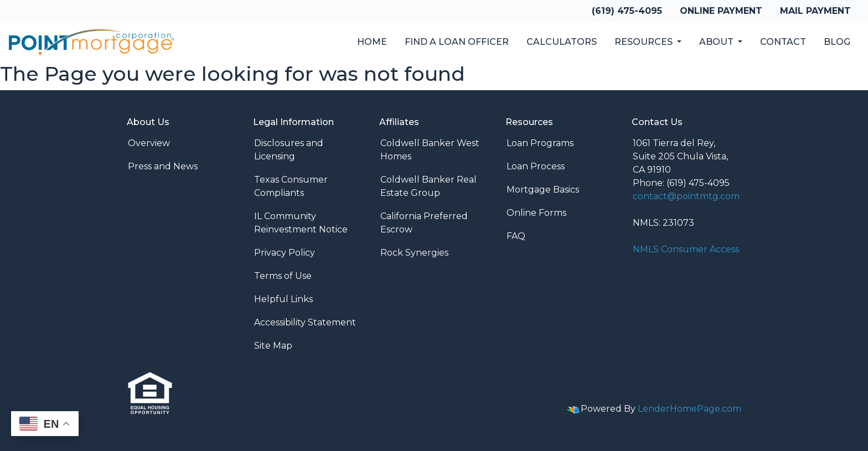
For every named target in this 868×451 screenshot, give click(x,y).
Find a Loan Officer (457, 42)
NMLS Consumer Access (686, 249)
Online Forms (536, 213)
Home (372, 42)
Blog (837, 42)
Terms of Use (283, 276)
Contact (783, 42)
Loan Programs (540, 143)
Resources (645, 42)
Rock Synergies (414, 253)
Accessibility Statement (305, 322)
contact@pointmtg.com (686, 196)
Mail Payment (815, 11)
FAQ (516, 236)
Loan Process (536, 166)
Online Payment (721, 11)
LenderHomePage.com (689, 409)
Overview (149, 143)
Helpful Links (283, 299)
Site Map (273, 346)
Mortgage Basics (543, 190)
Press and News (163, 166)
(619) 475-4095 (627, 11)
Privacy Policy (285, 253)
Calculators (562, 42)
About (717, 42)
